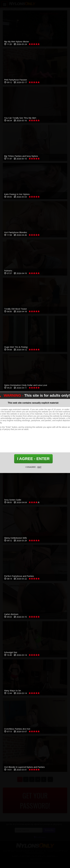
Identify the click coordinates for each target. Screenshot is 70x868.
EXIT (39, 467)
